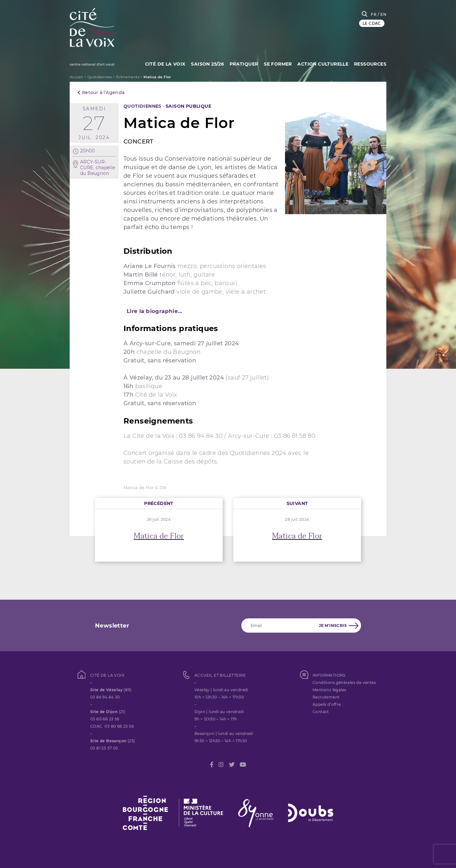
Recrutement (326, 697)
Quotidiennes (100, 77)
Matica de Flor (159, 536)
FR (374, 14)
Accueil (76, 77)
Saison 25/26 (206, 63)
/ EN (382, 14)
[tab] (228, 311)
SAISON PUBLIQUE (188, 106)
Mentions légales (329, 690)
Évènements (128, 77)
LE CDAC (372, 23)
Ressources (370, 63)
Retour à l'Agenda (101, 93)
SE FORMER (277, 63)
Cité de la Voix (162, 63)
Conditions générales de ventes (344, 683)
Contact (321, 712)
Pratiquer (242, 63)
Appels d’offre (327, 704)
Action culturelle (323, 63)
